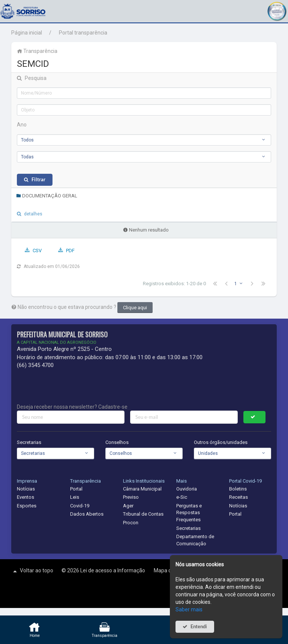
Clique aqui (135, 308)
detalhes (33, 214)
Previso (131, 497)
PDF (70, 251)
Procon (131, 523)
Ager (128, 506)
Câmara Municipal (142, 489)
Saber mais (189, 609)
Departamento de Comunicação (195, 540)
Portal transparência (83, 33)
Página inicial (27, 33)
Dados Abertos (87, 514)
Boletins (238, 489)
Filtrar (38, 180)
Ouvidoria (187, 489)
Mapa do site (169, 570)
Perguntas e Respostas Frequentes (189, 513)
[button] (277, 10)
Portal (76, 489)
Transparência (37, 51)
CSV (37, 251)
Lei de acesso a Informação (113, 570)
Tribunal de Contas (143, 514)
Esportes (27, 506)
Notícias (26, 489)
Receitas (238, 497)
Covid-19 (80, 506)
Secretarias (29, 442)
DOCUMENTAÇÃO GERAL (47, 196)
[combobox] (144, 140)
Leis (75, 497)
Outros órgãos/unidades (221, 442)
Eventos (25, 497)
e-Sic (182, 497)
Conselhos (117, 442)
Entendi (199, 627)
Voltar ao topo (32, 571)
